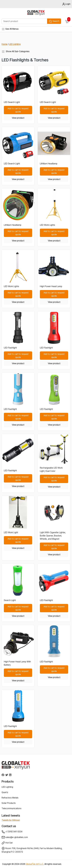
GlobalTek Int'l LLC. (35, 864)
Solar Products (9, 803)
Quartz (5, 792)
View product (18, 118)
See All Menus (10, 29)
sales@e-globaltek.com (15, 837)
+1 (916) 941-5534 (12, 832)
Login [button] (66, 4)
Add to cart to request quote (18, 110)
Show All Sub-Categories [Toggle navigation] (16, 52)
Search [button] (54, 21)
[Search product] (24, 21)
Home (4, 44)
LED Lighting (15, 44)
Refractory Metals (10, 798)
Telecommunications (12, 808)
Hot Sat (7, 843)
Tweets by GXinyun (11, 820)
